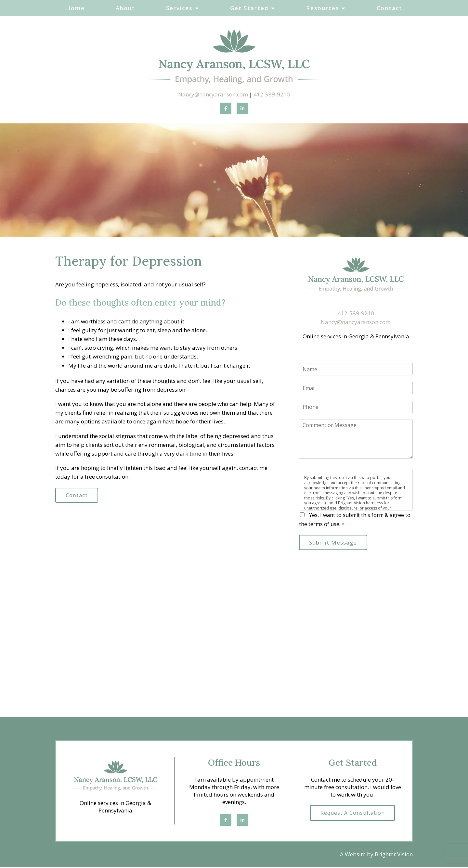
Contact (390, 8)
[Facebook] (226, 108)
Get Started (249, 8)
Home (75, 8)
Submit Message (335, 543)
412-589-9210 (272, 94)
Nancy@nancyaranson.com (213, 94)
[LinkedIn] (242, 108)
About (125, 8)
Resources (323, 8)
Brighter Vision (394, 855)
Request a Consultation (353, 814)
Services (179, 8)
